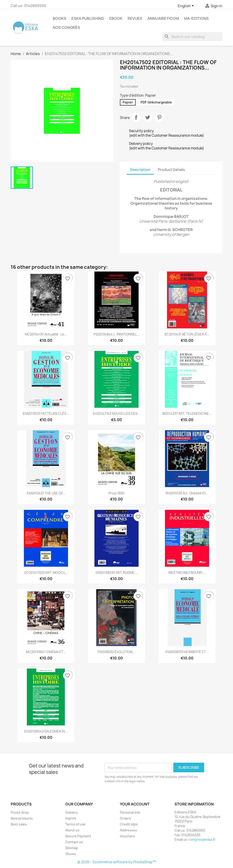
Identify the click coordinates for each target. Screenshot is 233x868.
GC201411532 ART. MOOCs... (46, 572)
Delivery (72, 812)
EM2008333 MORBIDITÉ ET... (187, 652)
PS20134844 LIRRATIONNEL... (116, 334)
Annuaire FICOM (163, 18)
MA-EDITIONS (196, 18)
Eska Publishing (88, 18)
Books (60, 18)
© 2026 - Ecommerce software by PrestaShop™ (117, 862)
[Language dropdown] (187, 6)
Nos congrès (66, 28)
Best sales (19, 824)
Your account (135, 804)
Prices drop (20, 812)
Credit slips (129, 824)
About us (72, 830)
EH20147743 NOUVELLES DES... (116, 414)
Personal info (130, 812)
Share (136, 117)
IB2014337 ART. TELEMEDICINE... (187, 414)
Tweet (148, 117)
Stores (71, 854)
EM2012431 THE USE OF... (46, 493)
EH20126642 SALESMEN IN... (46, 731)
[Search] (192, 37)
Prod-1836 (116, 493)
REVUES (135, 18)
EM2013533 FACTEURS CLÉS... (46, 414)
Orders (125, 818)
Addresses (128, 830)
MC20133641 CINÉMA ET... (46, 652)
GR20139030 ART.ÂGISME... (116, 572)
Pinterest (159, 117)
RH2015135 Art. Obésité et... (187, 493)
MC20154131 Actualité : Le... (46, 334)
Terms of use (75, 824)
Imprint (71, 818)
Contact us (74, 842)
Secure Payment (78, 836)
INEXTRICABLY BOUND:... (187, 572)
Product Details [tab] (171, 170)
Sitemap (72, 848)
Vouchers (127, 836)
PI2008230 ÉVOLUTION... (116, 652)
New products (22, 818)
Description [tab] (140, 170)
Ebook (116, 18)
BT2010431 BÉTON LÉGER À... (187, 334)
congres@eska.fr (202, 839)
